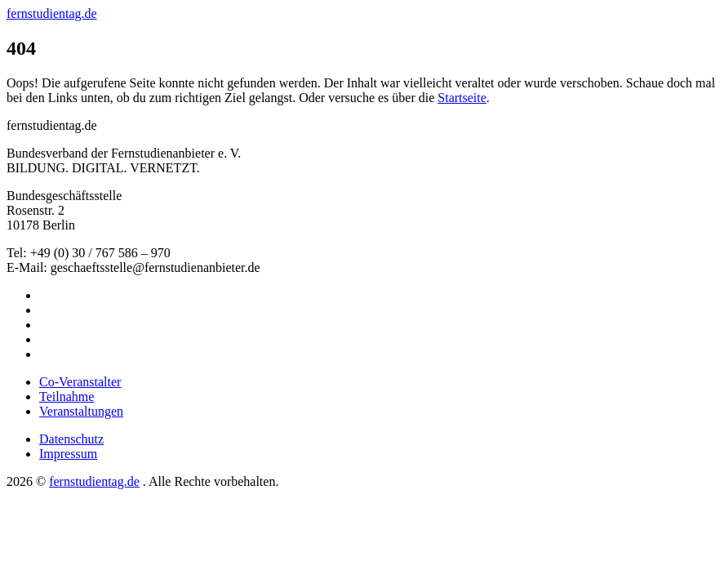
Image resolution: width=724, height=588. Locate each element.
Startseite (462, 98)
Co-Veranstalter (80, 382)
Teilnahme (67, 396)
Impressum (68, 454)
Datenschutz (71, 439)
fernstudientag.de (52, 13)
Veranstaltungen (81, 411)
